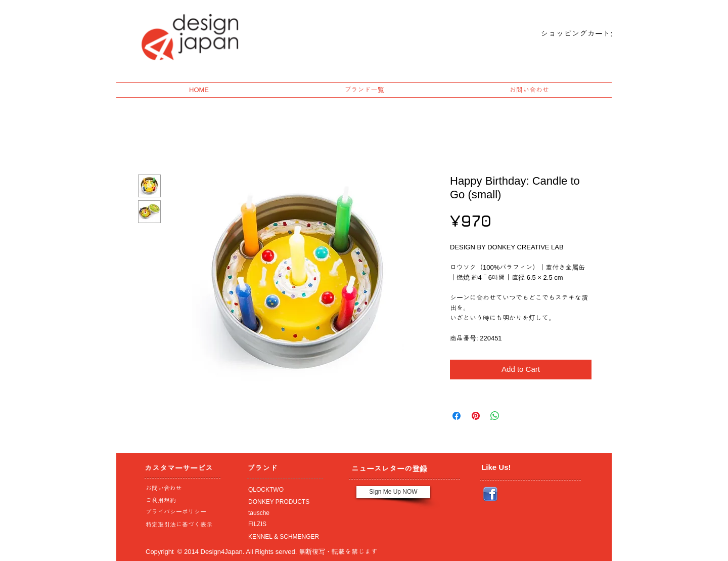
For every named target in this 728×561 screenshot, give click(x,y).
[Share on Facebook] (457, 416)
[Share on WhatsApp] (495, 416)
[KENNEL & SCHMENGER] (283, 537)
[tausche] (283, 513)
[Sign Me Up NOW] (393, 492)
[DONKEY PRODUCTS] (283, 502)
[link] (568, 34)
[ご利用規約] (182, 501)
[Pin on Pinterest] (476, 416)
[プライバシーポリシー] (180, 512)
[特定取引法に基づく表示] (180, 525)
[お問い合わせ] (180, 489)
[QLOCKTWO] (283, 490)
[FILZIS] (283, 525)
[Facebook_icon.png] (490, 494)
